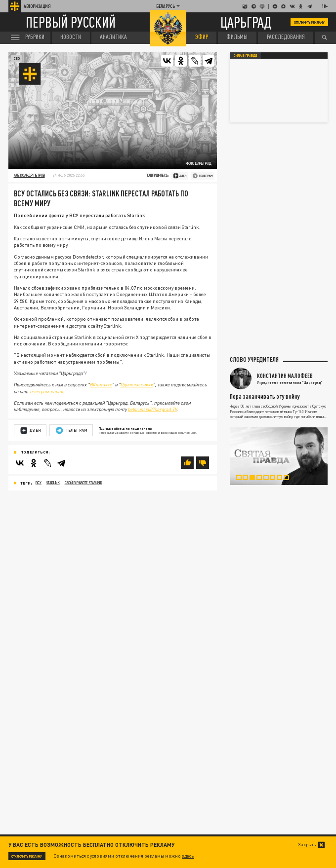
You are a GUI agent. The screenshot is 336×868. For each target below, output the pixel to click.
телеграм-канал (46, 391)
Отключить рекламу (309, 22)
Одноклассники (137, 384)
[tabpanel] (279, 456)
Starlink (53, 483)
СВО (17, 58)
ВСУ (39, 483)
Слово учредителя (254, 359)
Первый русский (71, 22)
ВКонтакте (101, 384)
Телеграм (71, 430)
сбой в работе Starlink (84, 483)
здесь (188, 856)
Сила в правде (245, 55)
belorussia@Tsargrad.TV (152, 409)
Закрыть (307, 845)
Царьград (246, 22)
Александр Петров (29, 175)
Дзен (31, 430)
